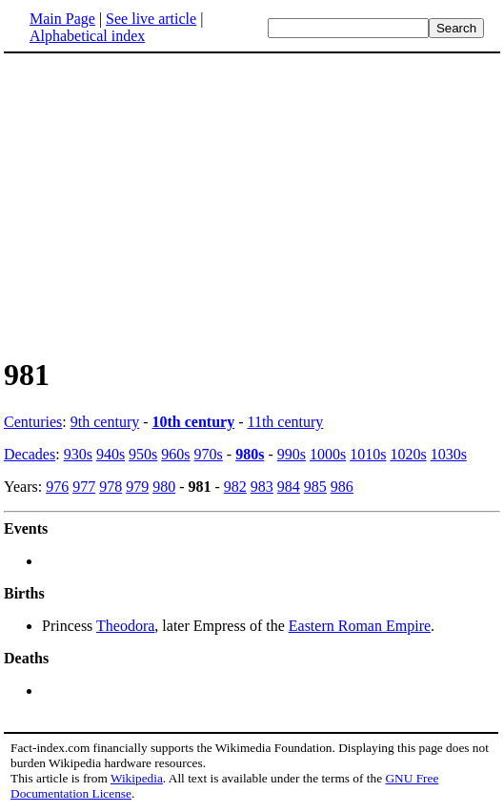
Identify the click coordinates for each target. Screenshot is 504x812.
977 (84, 487)
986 (342, 487)
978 (111, 487)
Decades (30, 454)
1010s (368, 454)
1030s (449, 454)
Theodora (125, 626)
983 (262, 487)
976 (57, 487)
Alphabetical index (87, 36)
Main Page (62, 19)
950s (143, 454)
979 (137, 487)
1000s (328, 454)
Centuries (33, 422)
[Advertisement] (164, 204)
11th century (286, 422)
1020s (408, 454)
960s (175, 454)
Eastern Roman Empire (360, 626)
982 (235, 487)
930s (78, 454)
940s (111, 454)
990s (292, 454)
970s (209, 454)
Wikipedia (137, 778)
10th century (194, 422)
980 (164, 487)
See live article (151, 19)
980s (250, 454)
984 (289, 487)
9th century (105, 422)
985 (315, 487)
